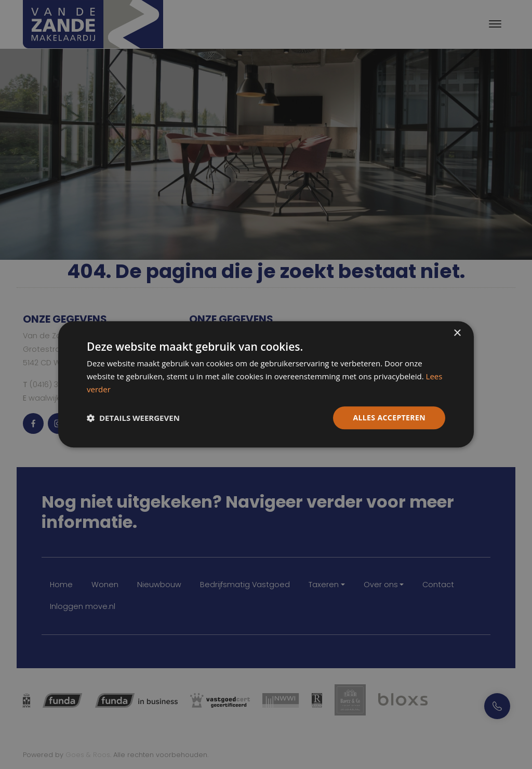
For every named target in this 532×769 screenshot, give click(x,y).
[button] (133, 418)
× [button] (457, 333)
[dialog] (266, 384)
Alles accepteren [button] (389, 417)
